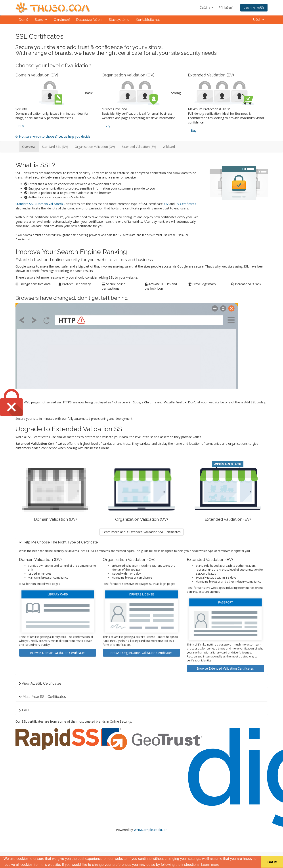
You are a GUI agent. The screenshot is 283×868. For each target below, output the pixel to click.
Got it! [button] (272, 862)
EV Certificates (186, 204)
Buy (21, 126)
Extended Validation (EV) (139, 147)
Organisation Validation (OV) (95, 147)
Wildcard (169, 147)
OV (166, 204)
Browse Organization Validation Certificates (141, 653)
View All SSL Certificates (42, 683)
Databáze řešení (89, 20)
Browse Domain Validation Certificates (58, 653)
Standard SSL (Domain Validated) (39, 204)
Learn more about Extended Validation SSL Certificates (141, 532)
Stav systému (119, 20)
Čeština (207, 7)
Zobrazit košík (254, 8)
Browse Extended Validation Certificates (225, 668)
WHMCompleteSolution (151, 830)
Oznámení (62, 20)
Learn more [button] (210, 865)
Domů (23, 20)
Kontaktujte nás (148, 20)
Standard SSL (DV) (55, 147)
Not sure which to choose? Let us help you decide (53, 136)
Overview (29, 147)
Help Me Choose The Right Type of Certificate (60, 542)
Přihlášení (226, 7)
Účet (259, 20)
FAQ (26, 710)
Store (41, 20)
